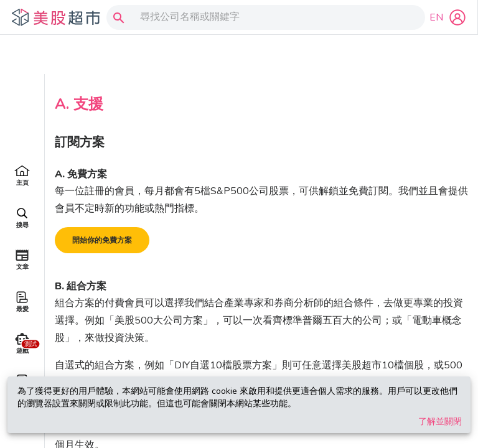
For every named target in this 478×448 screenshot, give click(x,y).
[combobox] (263, 17)
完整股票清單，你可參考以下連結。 (282, 343)
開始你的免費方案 (102, 201)
